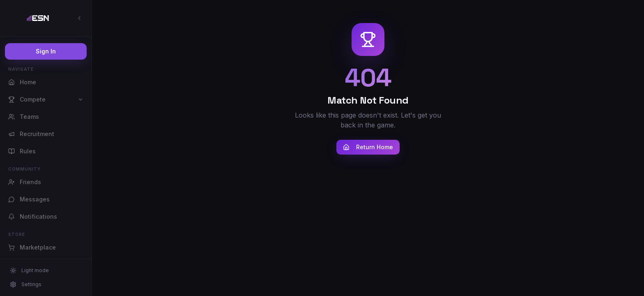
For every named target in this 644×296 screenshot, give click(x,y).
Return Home (368, 147)
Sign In (46, 51)
